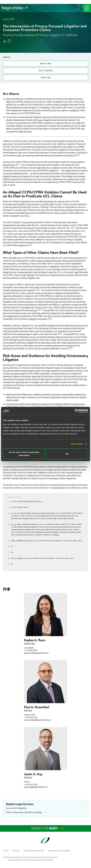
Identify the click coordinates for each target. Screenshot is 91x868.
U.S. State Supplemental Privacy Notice (34, 851)
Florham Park (29, 715)
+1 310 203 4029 (31, 650)
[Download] (4, 41)
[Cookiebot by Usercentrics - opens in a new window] (77, 411)
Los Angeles (29, 648)
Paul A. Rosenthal (45, 70)
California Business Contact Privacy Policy (59, 851)
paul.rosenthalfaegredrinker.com (38, 720)
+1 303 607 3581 (31, 784)
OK (67, 454)
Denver (27, 782)
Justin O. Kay (46, 78)
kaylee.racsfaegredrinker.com (36, 653)
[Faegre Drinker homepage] (14, 8)
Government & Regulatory (18, 808)
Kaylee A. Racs (45, 63)
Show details (77, 444)
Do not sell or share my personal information (24, 454)
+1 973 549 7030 (31, 717)
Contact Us (6, 851)
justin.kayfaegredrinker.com (36, 787)
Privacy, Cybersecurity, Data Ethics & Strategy (26, 812)
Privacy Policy (16, 851)
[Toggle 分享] (9, 41)
